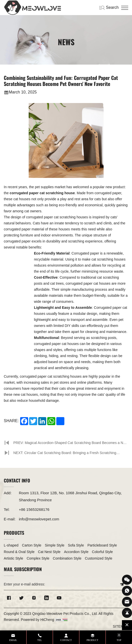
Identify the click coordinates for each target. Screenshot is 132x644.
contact (66, 640)
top (119, 640)
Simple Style (55, 545)
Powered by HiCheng (37, 620)
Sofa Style (76, 545)
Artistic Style (13, 558)
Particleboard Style (102, 545)
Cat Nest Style (49, 552)
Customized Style (99, 558)
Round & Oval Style (19, 552)
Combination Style (67, 558)
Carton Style (32, 545)
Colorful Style (102, 552)
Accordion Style (76, 552)
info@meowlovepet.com (39, 519)
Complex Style (38, 558)
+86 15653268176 (34, 509)
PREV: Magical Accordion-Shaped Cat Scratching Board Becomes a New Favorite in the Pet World (71, 444)
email (13, 640)
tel (39, 640)
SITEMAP (121, 626)
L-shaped (11, 545)
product (92, 640)
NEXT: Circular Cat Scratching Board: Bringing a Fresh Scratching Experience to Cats (65, 454)
